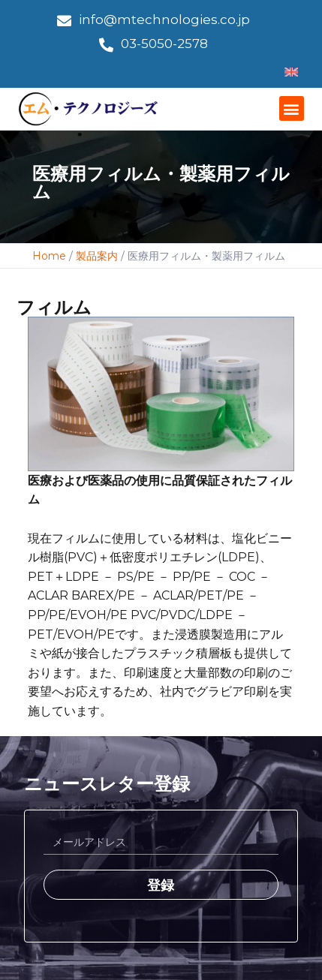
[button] (292, 108)
